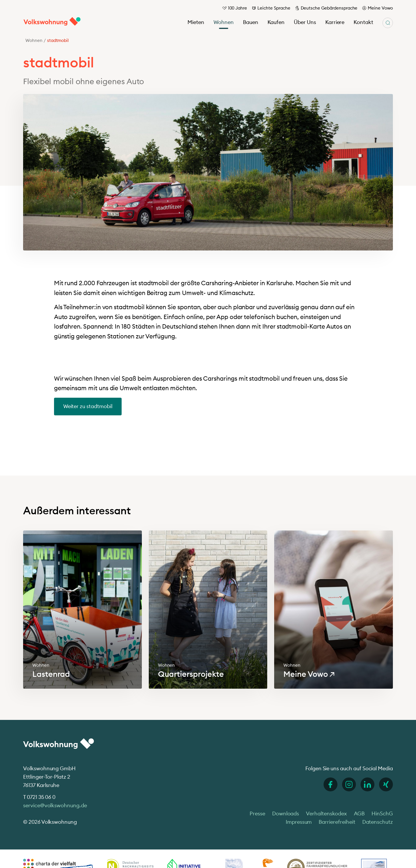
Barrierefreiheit (337, 822)
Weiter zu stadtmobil (88, 406)
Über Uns (305, 22)
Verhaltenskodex (326, 813)
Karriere (335, 22)
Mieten (196, 22)
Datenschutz (378, 822)
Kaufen (276, 22)
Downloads (286, 813)
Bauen (251, 22)
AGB (359, 813)
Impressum (299, 822)
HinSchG (382, 813)
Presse (257, 813)
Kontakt (363, 22)
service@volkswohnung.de (55, 805)
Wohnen (224, 22)
